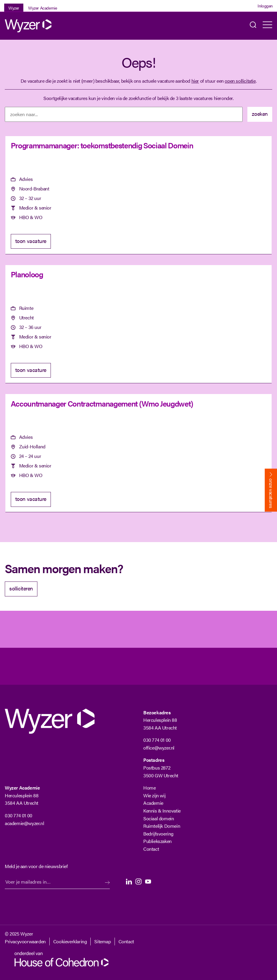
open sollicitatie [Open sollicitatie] (240, 81)
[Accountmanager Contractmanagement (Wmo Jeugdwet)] (138, 453)
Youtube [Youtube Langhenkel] (148, 881)
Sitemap (102, 941)
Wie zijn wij (154, 795)
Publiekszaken (157, 841)
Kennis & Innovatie (162, 811)
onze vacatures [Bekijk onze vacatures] (271, 493)
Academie (153, 803)
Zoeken (253, 26)
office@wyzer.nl (159, 748)
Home (149, 788)
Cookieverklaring (70, 941)
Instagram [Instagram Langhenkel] (138, 881)
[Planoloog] (138, 324)
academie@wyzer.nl (24, 823)
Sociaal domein (159, 818)
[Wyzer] (29, 26)
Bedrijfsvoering (158, 834)
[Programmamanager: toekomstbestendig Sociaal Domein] (138, 195)
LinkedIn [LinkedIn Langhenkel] (129, 881)
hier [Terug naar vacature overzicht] (195, 81)
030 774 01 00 (157, 740)
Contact (151, 849)
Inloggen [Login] (265, 6)
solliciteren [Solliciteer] (21, 588)
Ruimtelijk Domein (162, 826)
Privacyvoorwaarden (25, 941)
